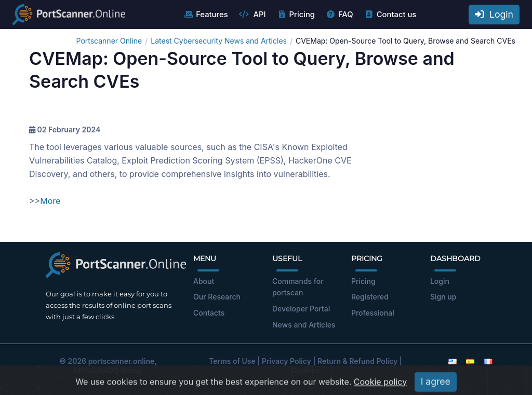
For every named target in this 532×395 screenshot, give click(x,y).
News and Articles (304, 325)
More (50, 201)
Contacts (209, 313)
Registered (370, 297)
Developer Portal (301, 309)
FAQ (340, 15)
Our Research (217, 297)
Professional (373, 313)
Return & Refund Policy (357, 361)
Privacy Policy (287, 361)
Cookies (306, 370)
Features (205, 15)
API (252, 15)
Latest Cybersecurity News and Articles (219, 41)
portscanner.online (122, 361)
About (204, 281)
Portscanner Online (109, 41)
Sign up (443, 297)
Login (494, 14)
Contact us (390, 15)
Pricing (296, 15)
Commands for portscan (298, 287)
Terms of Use (232, 361)
